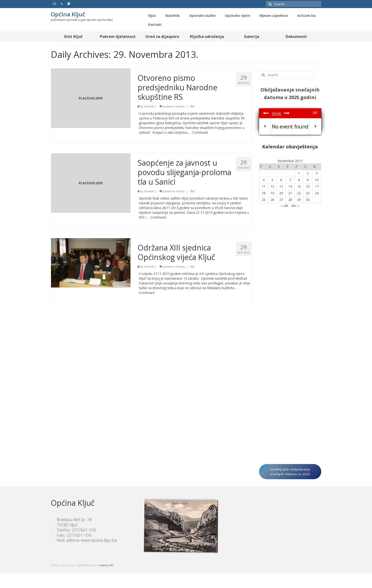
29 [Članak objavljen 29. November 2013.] (299, 200)
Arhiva (181, 106)
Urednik (149, 106)
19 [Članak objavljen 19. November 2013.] (272, 193)
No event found (290, 127)
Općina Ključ (68, 14)
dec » (295, 206)
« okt (285, 206)
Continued (200, 132)
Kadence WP (107, 565)
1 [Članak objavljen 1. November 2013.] (299, 173)
